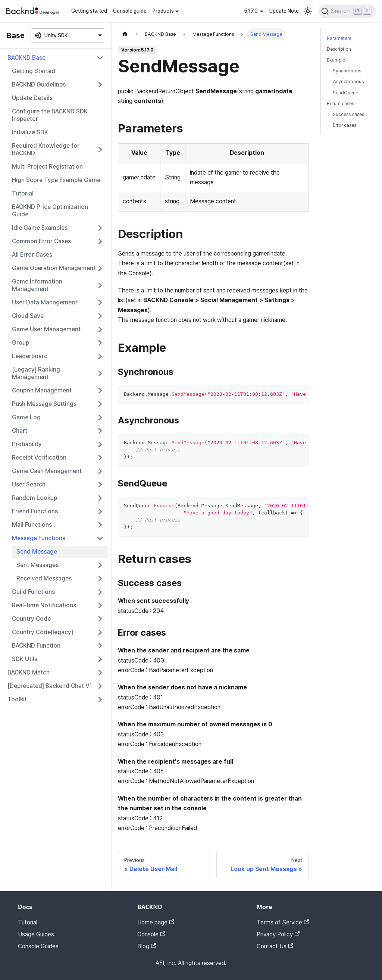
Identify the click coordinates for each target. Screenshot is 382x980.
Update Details (32, 98)
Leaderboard (30, 356)
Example (336, 60)
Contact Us (275, 946)
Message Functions (39, 538)
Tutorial (23, 193)
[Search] (347, 11)
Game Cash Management (47, 471)
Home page (156, 922)
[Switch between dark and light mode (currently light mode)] (308, 11)
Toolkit (17, 699)
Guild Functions (33, 592)
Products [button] (163, 11)
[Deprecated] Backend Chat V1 (50, 686)
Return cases (340, 104)
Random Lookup (35, 498)
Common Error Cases (41, 241)
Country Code (31, 619)
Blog (147, 946)
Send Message (37, 552)
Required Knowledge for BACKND (46, 149)
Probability (27, 444)
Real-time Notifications (44, 605)
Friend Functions (35, 511)
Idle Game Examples (40, 228)
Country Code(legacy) (43, 632)
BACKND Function (36, 646)
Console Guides (38, 946)
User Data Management (45, 302)
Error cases (345, 125)
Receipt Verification (39, 458)
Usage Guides (36, 934)
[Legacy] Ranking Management (36, 373)
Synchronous (347, 71)
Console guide (130, 11)
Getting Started (34, 71)
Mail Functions (32, 525)
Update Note (284, 11)
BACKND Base (26, 58)
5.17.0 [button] (251, 11)
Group (21, 343)
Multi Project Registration (47, 167)
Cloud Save (28, 316)
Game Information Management (37, 285)
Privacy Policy (278, 934)
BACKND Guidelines (39, 84)
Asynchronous (348, 82)
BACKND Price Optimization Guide (50, 211)
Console (151, 934)
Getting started (89, 11)
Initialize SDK (30, 132)
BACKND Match (29, 672)
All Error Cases (32, 255)
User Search (29, 484)
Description (339, 49)
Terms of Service (283, 922)
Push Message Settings (44, 404)
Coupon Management (42, 390)
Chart (20, 431)
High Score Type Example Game (56, 180)
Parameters (339, 38)
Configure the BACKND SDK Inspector (50, 115)
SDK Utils (25, 659)
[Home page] (125, 34)
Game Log (26, 417)
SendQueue (345, 93)
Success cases (348, 114)
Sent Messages (37, 565)
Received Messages (44, 578)
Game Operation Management (54, 268)
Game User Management (46, 329)
